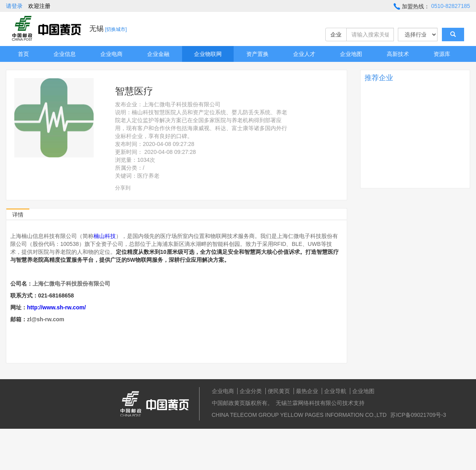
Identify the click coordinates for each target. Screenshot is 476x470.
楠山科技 (105, 236)
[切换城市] (116, 29)
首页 (23, 54)
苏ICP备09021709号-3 (418, 415)
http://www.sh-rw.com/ (56, 307)
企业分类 (251, 391)
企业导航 (335, 391)
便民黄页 (279, 391)
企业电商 (111, 54)
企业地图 (351, 54)
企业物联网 (208, 54)
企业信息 (65, 54)
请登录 (14, 6)
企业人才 (304, 54)
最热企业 (307, 391)
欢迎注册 (39, 6)
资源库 (442, 54)
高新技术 (398, 54)
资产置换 (257, 54)
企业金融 (158, 54)
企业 (336, 35)
